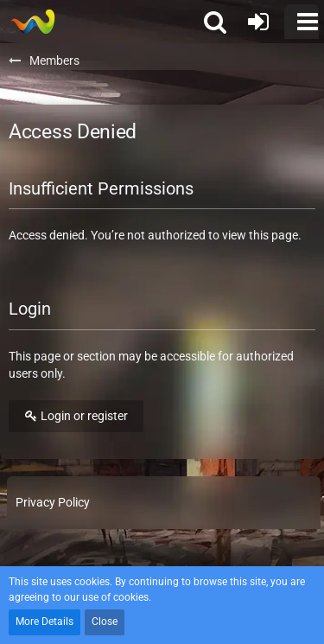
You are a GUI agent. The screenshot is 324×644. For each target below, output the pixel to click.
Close (105, 622)
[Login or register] (258, 22)
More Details (44, 622)
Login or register (76, 416)
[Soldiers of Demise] (32, 22)
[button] (302, 22)
